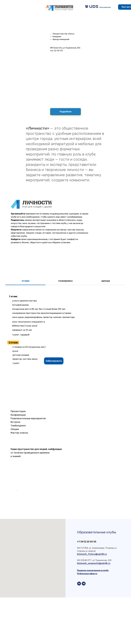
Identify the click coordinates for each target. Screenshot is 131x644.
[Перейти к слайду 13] (76, 533)
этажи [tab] (25, 281)
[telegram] (84, 630)
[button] (54, 361)
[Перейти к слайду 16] (83, 533)
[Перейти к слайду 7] (62, 533)
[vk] (79, 630)
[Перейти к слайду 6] (60, 533)
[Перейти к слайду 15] (80, 533)
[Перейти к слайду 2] (51, 533)
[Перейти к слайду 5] (57, 533)
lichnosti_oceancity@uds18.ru (94, 610)
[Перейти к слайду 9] (67, 533)
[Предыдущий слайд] (16, 514)
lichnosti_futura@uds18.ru (92, 601)
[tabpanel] (65, 329)
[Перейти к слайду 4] (55, 533)
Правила (82, 617)
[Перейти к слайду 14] (78, 533)
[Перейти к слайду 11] (71, 533)
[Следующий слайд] (115, 514)
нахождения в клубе (98, 617)
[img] (98, 7)
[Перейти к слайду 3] (53, 533)
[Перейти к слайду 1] (48, 533)
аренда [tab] (106, 281)
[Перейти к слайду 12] (74, 533)
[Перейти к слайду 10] (69, 533)
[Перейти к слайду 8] (64, 533)
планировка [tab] (65, 281)
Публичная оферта (87, 620)
